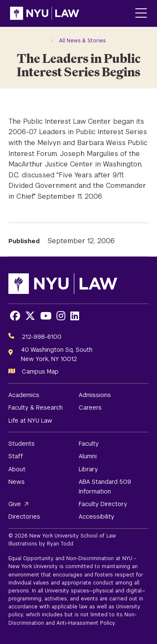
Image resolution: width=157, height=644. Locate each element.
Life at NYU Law (30, 421)
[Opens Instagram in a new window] (61, 316)
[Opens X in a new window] (30, 316)
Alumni (88, 456)
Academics (24, 395)
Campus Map (40, 371)
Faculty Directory (103, 504)
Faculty (89, 444)
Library (88, 469)
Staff (16, 456)
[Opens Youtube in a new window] (46, 316)
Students (22, 444)
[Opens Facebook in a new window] (15, 316)
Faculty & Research (36, 408)
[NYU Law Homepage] (45, 13)
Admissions (95, 395)
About (17, 469)
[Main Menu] (141, 14)
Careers (90, 408)
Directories (24, 517)
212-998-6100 (42, 337)
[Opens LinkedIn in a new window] (75, 316)
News (17, 482)
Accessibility (97, 517)
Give (15, 504)
